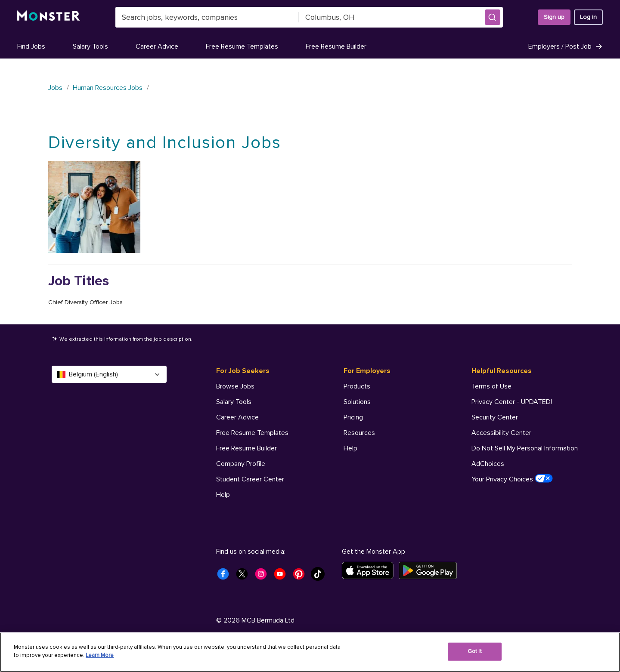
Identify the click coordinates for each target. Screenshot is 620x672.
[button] (493, 17)
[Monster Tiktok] (320, 576)
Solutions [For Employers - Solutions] (357, 402)
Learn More (100, 655)
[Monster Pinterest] (301, 576)
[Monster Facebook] (226, 576)
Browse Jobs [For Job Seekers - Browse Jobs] (235, 386)
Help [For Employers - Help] (350, 448)
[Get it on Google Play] (430, 570)
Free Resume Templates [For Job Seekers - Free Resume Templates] (252, 433)
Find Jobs (31, 46)
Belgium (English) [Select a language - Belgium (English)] (109, 374)
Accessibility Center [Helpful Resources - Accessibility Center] (501, 433)
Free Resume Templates (242, 46)
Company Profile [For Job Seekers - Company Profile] (241, 464)
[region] (310, 652)
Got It (475, 651)
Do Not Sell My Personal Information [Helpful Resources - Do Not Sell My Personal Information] (525, 448)
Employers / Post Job (566, 46)
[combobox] (207, 17)
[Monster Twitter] (245, 576)
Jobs (55, 88)
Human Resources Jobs (108, 88)
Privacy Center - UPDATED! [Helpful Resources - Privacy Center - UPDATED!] (512, 402)
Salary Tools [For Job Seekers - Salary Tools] (234, 402)
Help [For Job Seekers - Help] (223, 495)
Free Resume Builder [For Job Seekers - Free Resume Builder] (246, 448)
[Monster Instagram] (263, 576)
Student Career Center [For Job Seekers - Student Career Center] (250, 479)
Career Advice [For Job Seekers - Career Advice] (237, 417)
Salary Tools (90, 46)
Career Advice (157, 46)
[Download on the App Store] (370, 570)
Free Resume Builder (336, 46)
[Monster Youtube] (282, 576)
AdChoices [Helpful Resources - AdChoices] (488, 464)
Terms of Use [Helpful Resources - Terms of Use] (491, 386)
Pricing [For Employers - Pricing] (353, 417)
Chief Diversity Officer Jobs (85, 302)
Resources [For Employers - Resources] (359, 433)
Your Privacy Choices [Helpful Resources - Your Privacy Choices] (512, 479)
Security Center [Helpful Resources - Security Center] (495, 417)
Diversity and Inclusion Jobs (165, 143)
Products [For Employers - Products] (357, 386)
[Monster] (49, 17)
